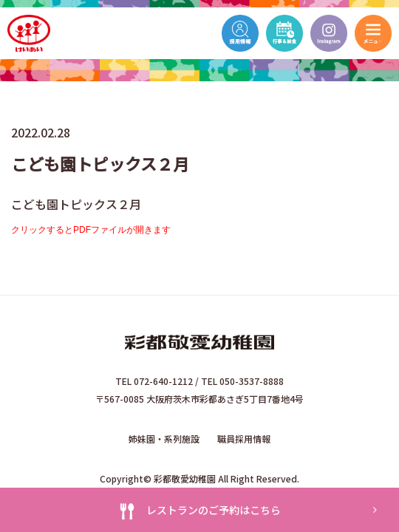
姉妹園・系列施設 (164, 439)
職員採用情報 (244, 439)
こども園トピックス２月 (76, 204)
